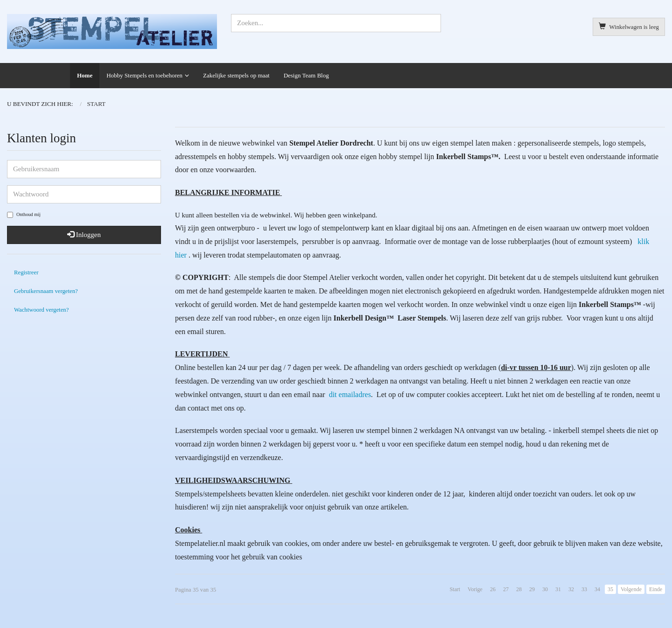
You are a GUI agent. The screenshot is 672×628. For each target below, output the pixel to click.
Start (455, 589)
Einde (656, 589)
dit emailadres (349, 394)
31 (558, 589)
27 (506, 589)
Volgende (631, 589)
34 (597, 589)
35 (610, 589)
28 (519, 589)
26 (493, 589)
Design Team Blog (306, 75)
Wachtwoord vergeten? (41, 310)
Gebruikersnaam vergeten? (46, 291)
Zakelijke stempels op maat (236, 75)
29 (532, 589)
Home (85, 75)
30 (545, 589)
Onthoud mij (24, 215)
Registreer (26, 272)
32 (571, 589)
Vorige (475, 589)
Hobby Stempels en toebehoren (144, 75)
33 (584, 589)
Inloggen (84, 235)
